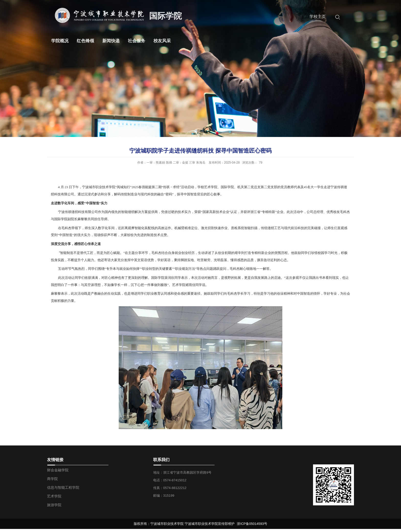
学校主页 (318, 17)
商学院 (52, 479)
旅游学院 (54, 505)
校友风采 (162, 41)
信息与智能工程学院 (63, 487)
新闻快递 (111, 41)
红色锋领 (85, 41)
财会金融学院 (58, 470)
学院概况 (60, 41)
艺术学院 (54, 496)
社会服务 (137, 41)
